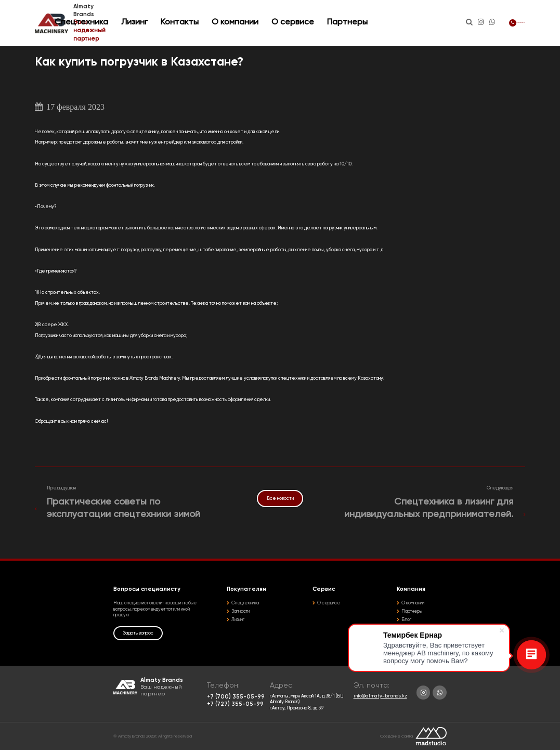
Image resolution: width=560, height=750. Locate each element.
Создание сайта (396, 736)
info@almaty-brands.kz (380, 696)
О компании (293, 23)
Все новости (280, 499)
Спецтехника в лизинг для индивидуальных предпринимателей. (429, 508)
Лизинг (197, 22)
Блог (406, 620)
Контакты (242, 22)
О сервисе (342, 23)
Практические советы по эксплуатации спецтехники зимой (123, 508)
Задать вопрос (138, 633)
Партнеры (394, 22)
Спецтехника (144, 22)
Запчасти (240, 611)
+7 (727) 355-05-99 (235, 704)
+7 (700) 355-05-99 (493, 23)
